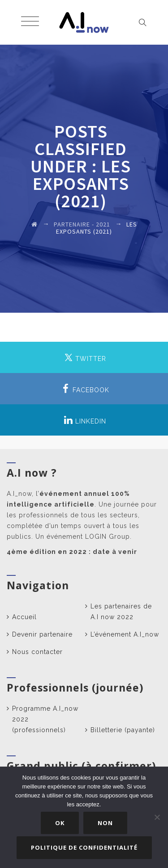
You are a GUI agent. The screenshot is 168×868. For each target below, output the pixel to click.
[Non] (157, 817)
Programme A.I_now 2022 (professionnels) (45, 719)
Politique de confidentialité (84, 847)
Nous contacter (37, 652)
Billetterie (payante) (123, 730)
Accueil (24, 617)
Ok (60, 823)
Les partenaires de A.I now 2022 (121, 612)
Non (105, 823)
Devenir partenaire (42, 634)
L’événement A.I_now (125, 634)
